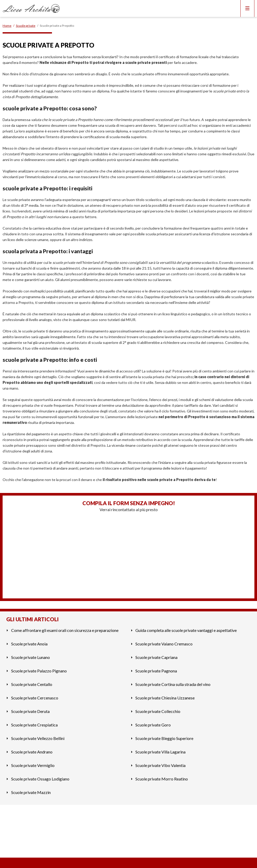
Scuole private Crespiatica (34, 725)
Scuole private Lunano (31, 657)
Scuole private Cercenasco (35, 698)
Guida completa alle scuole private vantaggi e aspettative (186, 630)
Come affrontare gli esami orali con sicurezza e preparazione (65, 630)
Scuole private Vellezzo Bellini (38, 738)
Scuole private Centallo (32, 684)
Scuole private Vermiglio (33, 765)
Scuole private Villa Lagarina (160, 752)
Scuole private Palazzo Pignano (39, 671)
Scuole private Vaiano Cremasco (164, 644)
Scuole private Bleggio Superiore (164, 738)
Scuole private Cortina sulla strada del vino (173, 684)
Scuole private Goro (153, 725)
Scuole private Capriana (156, 657)
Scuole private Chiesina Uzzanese (165, 698)
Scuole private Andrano (32, 752)
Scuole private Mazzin (31, 792)
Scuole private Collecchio (158, 711)
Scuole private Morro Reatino (162, 779)
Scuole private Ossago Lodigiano (40, 779)
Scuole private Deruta (30, 711)
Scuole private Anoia (29, 644)
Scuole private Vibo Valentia (160, 765)
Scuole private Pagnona (156, 671)
